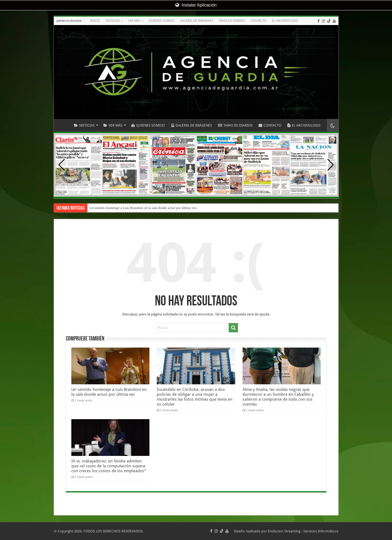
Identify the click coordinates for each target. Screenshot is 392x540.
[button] (331, 165)
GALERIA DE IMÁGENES (197, 21)
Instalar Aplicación (196, 5)
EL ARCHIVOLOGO (285, 21)
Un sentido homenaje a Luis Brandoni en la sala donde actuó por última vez (143, 208)
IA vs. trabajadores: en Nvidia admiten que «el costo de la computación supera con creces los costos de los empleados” (108, 466)
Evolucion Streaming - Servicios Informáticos (303, 531)
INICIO (95, 21)
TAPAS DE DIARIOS (232, 21)
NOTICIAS (113, 21)
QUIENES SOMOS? (162, 21)
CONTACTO (258, 21)
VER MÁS (134, 21)
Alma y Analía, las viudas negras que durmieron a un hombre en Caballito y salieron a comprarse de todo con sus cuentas (278, 397)
